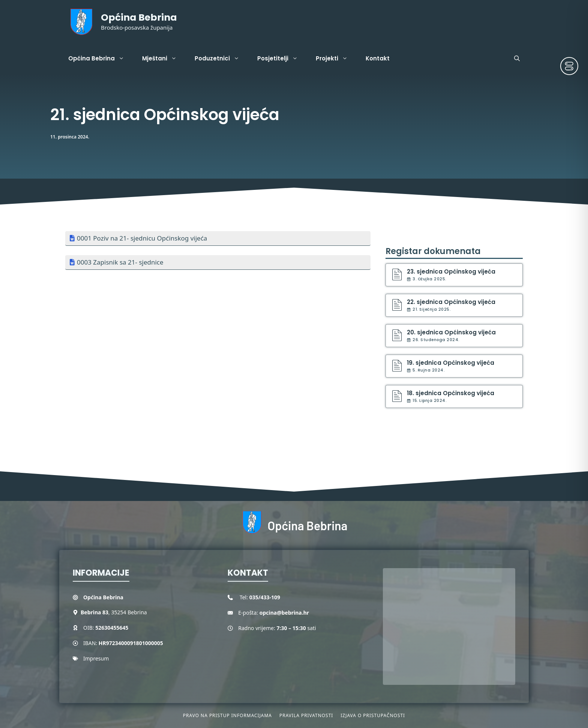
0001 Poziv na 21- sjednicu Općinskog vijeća (142, 238)
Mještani (164, 59)
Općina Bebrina (139, 17)
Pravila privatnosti (306, 715)
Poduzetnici (221, 59)
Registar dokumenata (433, 251)
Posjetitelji (282, 59)
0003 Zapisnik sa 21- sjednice (120, 262)
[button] (517, 59)
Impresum (96, 658)
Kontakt (378, 58)
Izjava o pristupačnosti (373, 715)
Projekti (336, 59)
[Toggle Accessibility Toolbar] (569, 66)
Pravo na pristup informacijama (227, 715)
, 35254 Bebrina (114, 612)
